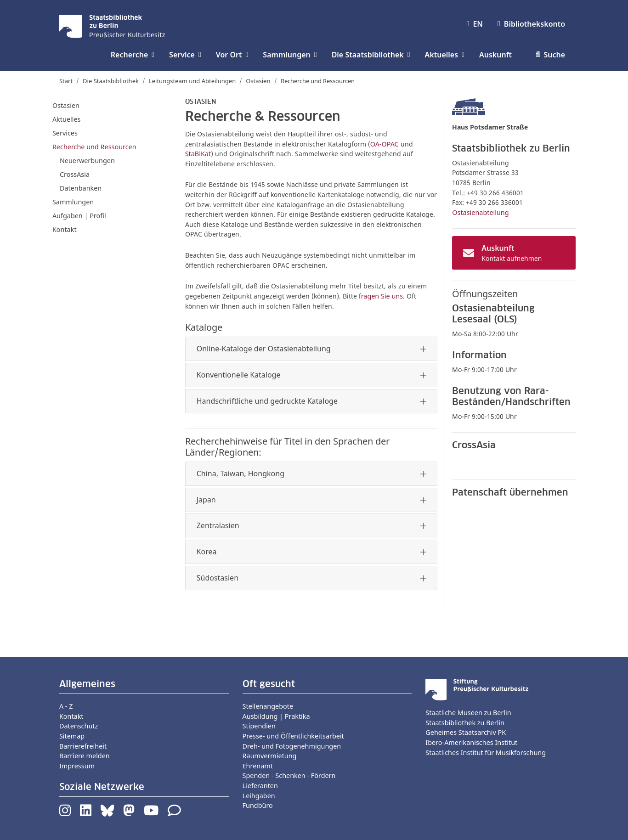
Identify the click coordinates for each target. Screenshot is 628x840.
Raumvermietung (270, 756)
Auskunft (495, 55)
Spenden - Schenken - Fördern (289, 775)
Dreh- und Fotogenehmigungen (292, 746)
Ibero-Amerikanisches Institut (471, 742)
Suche (551, 55)
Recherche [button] (133, 55)
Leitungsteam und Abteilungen (192, 81)
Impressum (77, 766)
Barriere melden (85, 756)
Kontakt (65, 229)
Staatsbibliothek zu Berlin (465, 723)
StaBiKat (198, 154)
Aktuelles (67, 119)
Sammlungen (73, 202)
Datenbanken (81, 188)
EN (475, 24)
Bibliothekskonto (531, 24)
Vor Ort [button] (232, 55)
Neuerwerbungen (87, 161)
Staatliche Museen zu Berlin (468, 713)
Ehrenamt (258, 766)
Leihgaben (259, 796)
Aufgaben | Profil (79, 216)
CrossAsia (75, 174)
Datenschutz (79, 726)
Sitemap (72, 736)
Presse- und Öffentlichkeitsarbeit (293, 736)
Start (66, 81)
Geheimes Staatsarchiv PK (466, 732)
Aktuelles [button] (445, 55)
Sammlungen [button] (290, 55)
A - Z (66, 706)
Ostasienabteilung (480, 212)
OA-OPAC (385, 144)
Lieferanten (260, 786)
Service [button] (185, 55)
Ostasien (258, 81)
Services (65, 133)
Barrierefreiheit (83, 746)
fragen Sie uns (381, 296)
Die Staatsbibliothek (111, 81)
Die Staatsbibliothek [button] (371, 55)
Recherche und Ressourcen (94, 147)
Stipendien (259, 726)
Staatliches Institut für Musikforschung (486, 753)
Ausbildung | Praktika (276, 716)
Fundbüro (258, 805)
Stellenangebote (268, 706)
